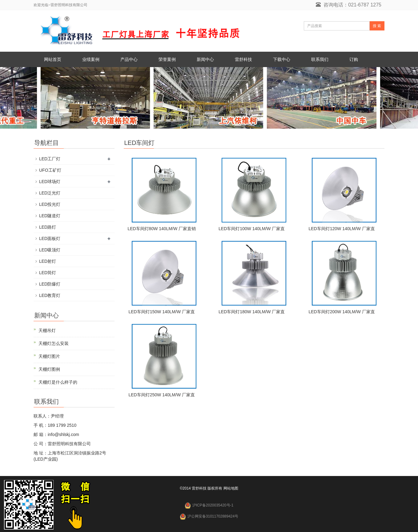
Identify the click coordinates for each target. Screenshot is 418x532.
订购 (354, 59)
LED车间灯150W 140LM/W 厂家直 (162, 312)
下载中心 (282, 59)
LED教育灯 (50, 295)
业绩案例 (91, 59)
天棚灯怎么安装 (54, 343)
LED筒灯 (48, 273)
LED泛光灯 (50, 193)
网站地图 (231, 488)
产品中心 (129, 59)
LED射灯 (48, 261)
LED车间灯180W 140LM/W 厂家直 (252, 312)
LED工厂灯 (50, 159)
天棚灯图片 (49, 356)
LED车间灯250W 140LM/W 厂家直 (162, 395)
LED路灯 (48, 227)
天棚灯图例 (49, 369)
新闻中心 (205, 59)
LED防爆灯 (50, 284)
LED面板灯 (50, 238)
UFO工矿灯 (50, 170)
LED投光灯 (50, 204)
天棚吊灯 (47, 330)
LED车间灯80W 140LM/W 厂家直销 (162, 229)
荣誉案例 (167, 59)
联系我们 (320, 59)
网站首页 (53, 59)
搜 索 (377, 26)
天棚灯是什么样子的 (58, 382)
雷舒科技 (243, 59)
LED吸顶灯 (50, 250)
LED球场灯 (50, 182)
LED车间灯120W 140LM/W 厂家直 (342, 229)
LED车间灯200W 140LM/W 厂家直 (342, 312)
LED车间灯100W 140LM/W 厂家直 (252, 229)
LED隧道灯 (50, 216)
